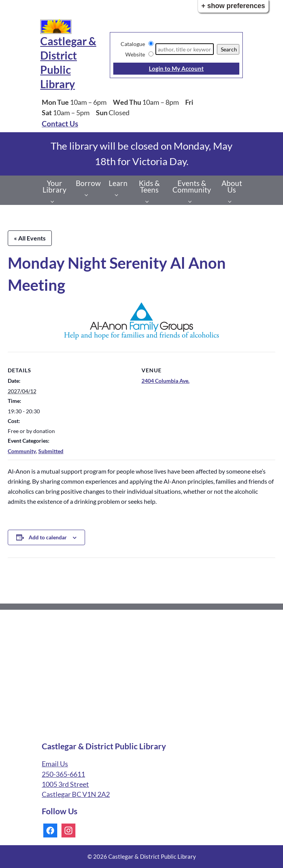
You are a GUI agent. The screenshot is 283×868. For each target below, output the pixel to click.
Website (135, 54)
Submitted (51, 451)
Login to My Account (176, 68)
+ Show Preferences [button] (233, 6)
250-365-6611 (63, 774)
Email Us (55, 764)
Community (22, 451)
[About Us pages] (232, 201)
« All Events (30, 238)
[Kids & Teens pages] (149, 201)
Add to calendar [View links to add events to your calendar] (48, 537)
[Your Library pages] (54, 201)
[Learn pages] (118, 194)
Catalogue (133, 44)
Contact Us (60, 124)
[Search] (185, 49)
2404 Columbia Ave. (165, 381)
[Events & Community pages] (192, 201)
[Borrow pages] (88, 194)
